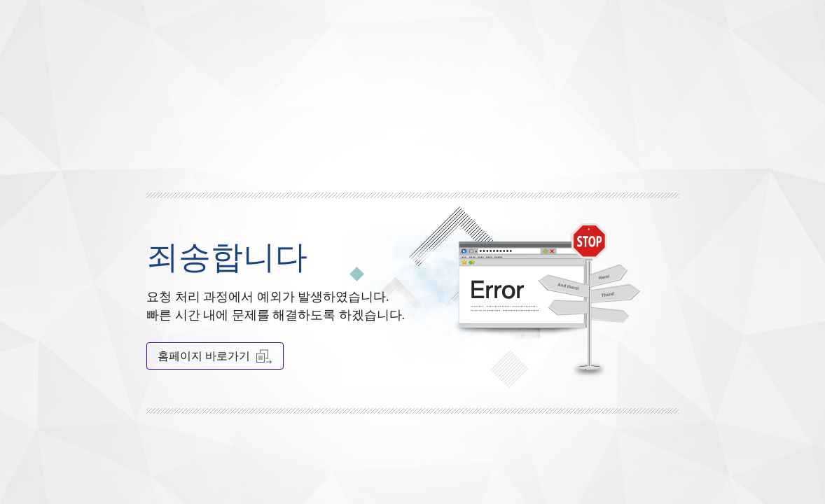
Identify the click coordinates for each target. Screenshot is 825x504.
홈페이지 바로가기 (215, 356)
